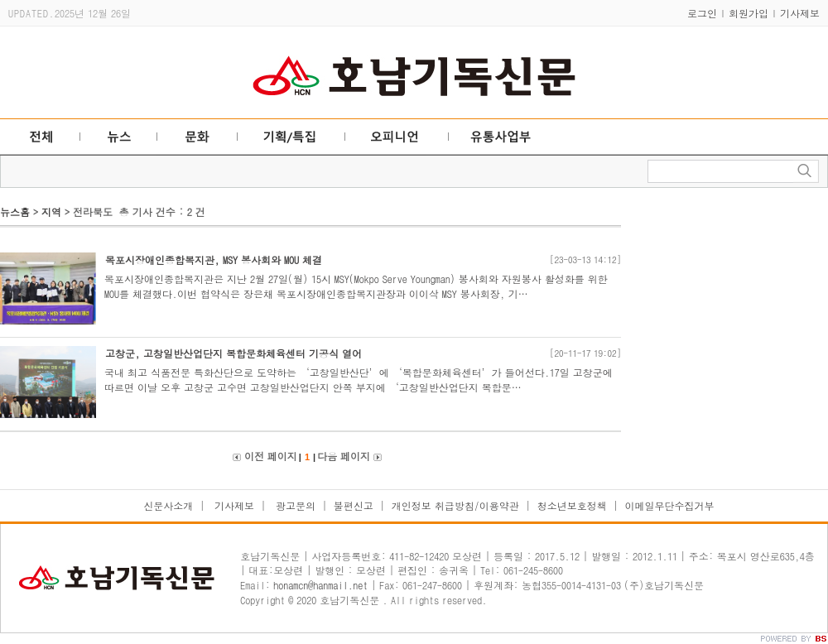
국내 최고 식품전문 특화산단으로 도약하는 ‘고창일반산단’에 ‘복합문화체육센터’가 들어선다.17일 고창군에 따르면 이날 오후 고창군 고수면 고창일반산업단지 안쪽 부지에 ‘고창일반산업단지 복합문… (359, 380)
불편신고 (354, 505)
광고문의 (294, 505)
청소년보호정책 (572, 505)
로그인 (702, 13)
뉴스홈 (15, 211)
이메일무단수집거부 (670, 505)
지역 (51, 211)
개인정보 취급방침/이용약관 (455, 505)
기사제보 (800, 13)
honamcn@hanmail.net (320, 585)
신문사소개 (168, 505)
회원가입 (749, 13)
